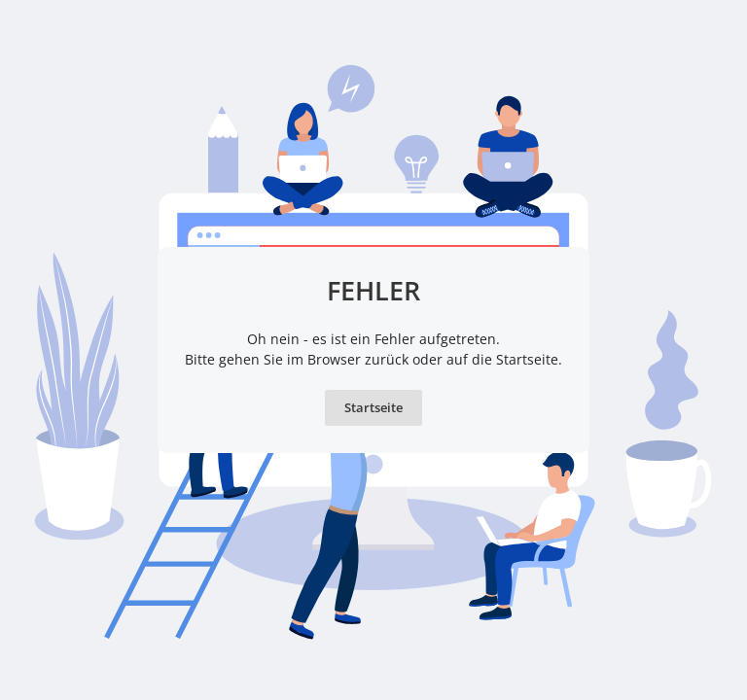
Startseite (373, 407)
